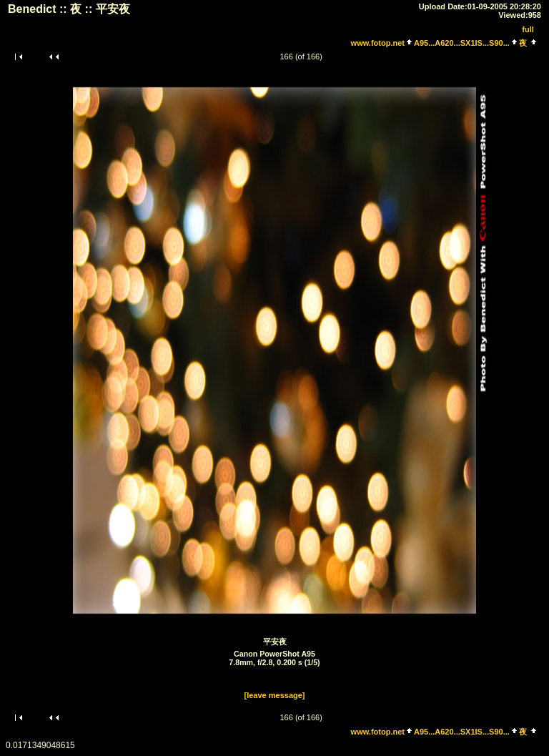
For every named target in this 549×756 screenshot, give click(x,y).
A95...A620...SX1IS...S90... (462, 43)
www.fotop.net (378, 43)
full (528, 29)
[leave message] (275, 695)
